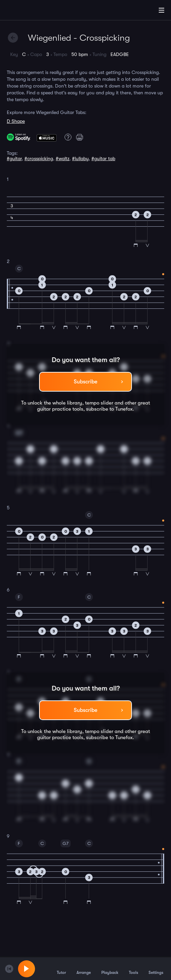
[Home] (27, 11)
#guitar (14, 158)
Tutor (61, 968)
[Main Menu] (161, 10)
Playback (110, 968)
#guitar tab (103, 158)
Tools (133, 968)
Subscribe (85, 382)
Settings (156, 968)
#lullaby (80, 158)
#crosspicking (39, 158)
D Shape (16, 121)
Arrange (84, 968)
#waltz (63, 158)
